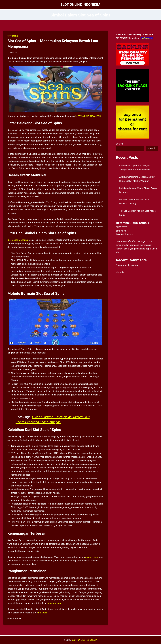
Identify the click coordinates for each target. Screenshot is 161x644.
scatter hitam (92, 557)
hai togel (43, 613)
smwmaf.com (55, 603)
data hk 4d (121, 231)
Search (119, 144)
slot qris (120, 272)
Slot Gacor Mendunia (18, 240)
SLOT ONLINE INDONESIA (88, 116)
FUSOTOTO (121, 227)
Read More (14, 619)
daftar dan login (138, 241)
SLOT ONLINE (13, 36)
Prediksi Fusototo (125, 234)
